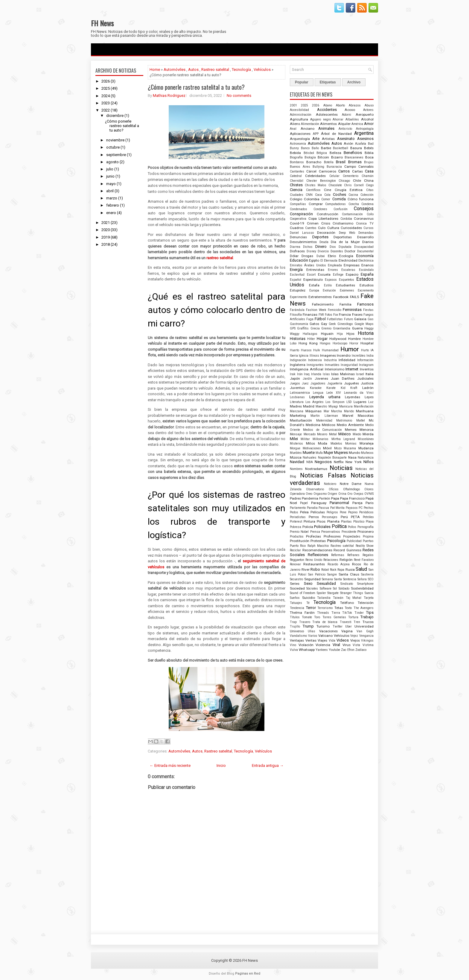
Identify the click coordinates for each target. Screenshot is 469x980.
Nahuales (310, 458)
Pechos (369, 508)
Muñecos (367, 453)
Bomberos (297, 162)
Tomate (307, 617)
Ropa (341, 570)
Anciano (307, 129)
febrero (113, 205)
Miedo (357, 434)
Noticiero (330, 484)
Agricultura (299, 119)
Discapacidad (364, 247)
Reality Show (365, 546)
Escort (311, 275)
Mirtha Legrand (343, 439)
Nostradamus (316, 469)
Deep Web (347, 233)
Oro (350, 494)
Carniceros (328, 171)
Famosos (365, 304)
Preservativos (331, 532)
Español (296, 280)
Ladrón (368, 388)
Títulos (295, 617)
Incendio (344, 355)
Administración (301, 115)
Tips (370, 612)
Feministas (352, 310)
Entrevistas (315, 270)
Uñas (312, 631)
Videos (343, 640)
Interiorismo (335, 369)
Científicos (313, 190)
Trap (293, 622)
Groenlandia (342, 328)
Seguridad (312, 579)
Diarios (368, 242)
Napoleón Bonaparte (332, 458)
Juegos (295, 383)
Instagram (366, 365)
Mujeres (341, 452)
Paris (370, 503)
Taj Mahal (354, 598)
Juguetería (335, 383)
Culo (322, 228)
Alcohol (367, 119)
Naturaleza (366, 458)
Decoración (326, 233)
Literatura (297, 402)
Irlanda (316, 374)
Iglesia (304, 356)
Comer (326, 199)
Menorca (367, 430)
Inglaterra (298, 365)
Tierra (336, 613)
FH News (102, 23)
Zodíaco (361, 650)
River (306, 570)
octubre (113, 147)
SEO (371, 579)
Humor (350, 349)
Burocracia (334, 167)
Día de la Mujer (345, 242)
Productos (297, 536)
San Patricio (317, 574)
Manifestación (364, 406)
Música (296, 457)
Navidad (297, 462)
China (369, 181)
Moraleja (367, 443)
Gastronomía (299, 324)
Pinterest (296, 522)
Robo (315, 569)
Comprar (316, 204)
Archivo (354, 82)
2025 (106, 88)
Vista (356, 645)
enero (111, 213)
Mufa (319, 453)
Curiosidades (351, 228)
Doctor (350, 251)
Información (365, 360)
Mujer (328, 452)
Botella (329, 162)
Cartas (357, 171)
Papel (304, 503)
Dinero (321, 246)
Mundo (354, 453)
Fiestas (368, 310)
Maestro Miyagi (327, 406)
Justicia (367, 383)
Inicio (221, 765)
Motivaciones (312, 448)
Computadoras (335, 204)
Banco (305, 148)
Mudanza (366, 448)
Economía (365, 256)
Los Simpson (335, 402)
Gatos (314, 324)
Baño (315, 148)
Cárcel (311, 171)
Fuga (310, 319)
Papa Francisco (352, 498)
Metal (333, 434)
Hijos (350, 334)
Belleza (335, 153)
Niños (368, 462)
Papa (335, 498)
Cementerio (351, 176)
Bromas (355, 162)
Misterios (296, 444)
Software (326, 589)
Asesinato (346, 139)
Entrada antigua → (268, 765)
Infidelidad (347, 360)
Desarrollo (365, 237)
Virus (347, 645)
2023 (106, 103)
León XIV (334, 393)
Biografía (296, 157)
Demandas (366, 233)
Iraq (307, 374)
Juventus (297, 388)
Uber (348, 626)
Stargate (333, 593)
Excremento (366, 290)
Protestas (318, 541)
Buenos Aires (300, 167)
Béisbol (309, 153)
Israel (360, 374)
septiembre (116, 155)
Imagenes (328, 355)
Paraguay (319, 503)
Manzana (297, 411)
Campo (350, 167)
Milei (294, 439)
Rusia (350, 570)
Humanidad (330, 350)
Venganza (366, 636)
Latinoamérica (300, 393)
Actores (368, 110)
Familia (345, 304)
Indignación (298, 360)
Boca (369, 157)
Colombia (312, 199)
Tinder (359, 613)
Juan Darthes (343, 378)
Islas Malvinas (343, 374)
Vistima (368, 645)
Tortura (353, 617)
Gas (371, 319)
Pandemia (310, 498)
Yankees (322, 650)
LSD (349, 402)
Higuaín (327, 334)
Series (295, 584)
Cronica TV (365, 223)
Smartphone (365, 584)
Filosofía (296, 315)
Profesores (332, 536)
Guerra (357, 328)
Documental (365, 251)
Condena (367, 204)
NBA (310, 462)
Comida (339, 199)
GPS (293, 328)
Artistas (328, 139)
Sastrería (367, 574)
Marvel (348, 416)
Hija (340, 334)
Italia (370, 374)
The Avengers (364, 608)
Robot (325, 570)
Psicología (336, 541)
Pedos (294, 512)
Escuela (324, 274)
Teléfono (347, 603)
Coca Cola (323, 195)
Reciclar (295, 550)
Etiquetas (328, 82)
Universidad (364, 626)
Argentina (364, 133)
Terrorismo (325, 608)
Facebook (341, 297)
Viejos (355, 640)
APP (316, 134)
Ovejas (358, 494)
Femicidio (335, 310)
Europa (314, 290)
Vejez (354, 636)
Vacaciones (328, 631)
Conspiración (301, 214)
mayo (111, 184)
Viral (336, 645)
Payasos (352, 508)
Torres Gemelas (334, 617)
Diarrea (295, 247)
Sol (335, 589)
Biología (310, 157)
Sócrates (312, 589)
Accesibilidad (299, 110)
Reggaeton (297, 560)
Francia (345, 315)
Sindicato (347, 584)
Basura (356, 148)
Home (155, 70)
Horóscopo (340, 343)
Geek (332, 324)
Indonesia (315, 360)
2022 (106, 110)
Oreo (309, 494)
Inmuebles (332, 365)
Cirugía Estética (349, 190)
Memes (351, 430)
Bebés (369, 148)
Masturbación (301, 420)
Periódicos (366, 512)
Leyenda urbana (325, 397)
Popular (302, 82)
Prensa (315, 532)
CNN (309, 195)
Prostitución (300, 541)
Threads (323, 613)
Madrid (309, 406)
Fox (336, 315)
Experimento (298, 297)
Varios (313, 636)
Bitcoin (323, 157)
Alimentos (328, 124)
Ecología (346, 256)
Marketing (298, 416)
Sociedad (297, 588)
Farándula (297, 310)
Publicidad (354, 541)
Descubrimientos (303, 242)
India (370, 356)
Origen (332, 494)
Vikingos (367, 641)
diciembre (115, 116)
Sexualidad (326, 583)
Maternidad (324, 420)
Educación (299, 260)
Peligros (332, 512)
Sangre (332, 574)
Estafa (314, 285)
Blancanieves (354, 157)
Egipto (314, 260)
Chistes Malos (316, 185)
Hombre (354, 339)
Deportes (320, 237)
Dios (333, 247)
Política (339, 526)
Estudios (367, 285)
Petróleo (368, 517)
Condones (320, 209)
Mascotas (366, 416)
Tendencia (297, 608)
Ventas (311, 640)
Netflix (339, 462)
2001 (293, 105)
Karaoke (316, 388)
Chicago (344, 181)
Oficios (334, 489)
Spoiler (321, 593)
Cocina (353, 195)
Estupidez (298, 290)
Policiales (322, 527)
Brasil (341, 162)
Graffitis (303, 328)
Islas (326, 374)
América (357, 124)
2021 (106, 223)
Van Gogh (365, 631)
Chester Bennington (321, 181)
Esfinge (338, 275)
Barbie (326, 148)
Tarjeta (369, 598)
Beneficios (353, 153)
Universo (297, 631)
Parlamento (298, 508)
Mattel (361, 420)
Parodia (312, 508)
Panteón (325, 499)
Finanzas (310, 315)
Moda (323, 443)
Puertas (368, 541)
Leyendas (352, 397)
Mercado (310, 434)
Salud (361, 569)
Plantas (346, 522)
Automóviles (175, 70)
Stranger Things (352, 593)
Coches (339, 194)
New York (354, 462)
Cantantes (297, 171)
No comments (239, 96)
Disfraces (297, 251)
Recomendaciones (317, 550)
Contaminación (352, 214)
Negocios (323, 462)
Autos (193, 70)
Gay (324, 324)
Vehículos (262, 70)
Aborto (340, 105)
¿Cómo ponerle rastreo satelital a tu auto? (122, 126)
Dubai (321, 256)
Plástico (359, 522)
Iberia (294, 356)
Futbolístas (335, 319)
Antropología (365, 129)
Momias (351, 444)
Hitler (311, 339)
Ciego (370, 185)
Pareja (357, 503)
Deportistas (343, 237)
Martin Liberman (324, 416)
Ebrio (332, 256)
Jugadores (318, 383)
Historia (366, 333)
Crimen (313, 223)
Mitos (310, 443)
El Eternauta (329, 261)
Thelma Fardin (302, 613)
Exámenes (347, 290)
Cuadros (297, 228)
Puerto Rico (298, 546)
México (345, 434)
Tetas (339, 608)
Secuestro (296, 579)
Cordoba (346, 219)
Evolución (329, 290)
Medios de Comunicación (323, 430)
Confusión (341, 209)
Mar (326, 411)
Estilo (328, 285)
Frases (357, 315)
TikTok (347, 613)
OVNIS (369, 494)
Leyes (369, 397)
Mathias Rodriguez (169, 96)
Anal (293, 129)
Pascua (324, 508)
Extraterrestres (320, 297)
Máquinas (313, 411)
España (367, 274)
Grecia (315, 328)
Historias (298, 339)
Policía (308, 527)
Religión (346, 560)
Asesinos (365, 139)
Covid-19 (297, 223)
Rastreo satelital (215, 70)
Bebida (295, 153)
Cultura (333, 228)
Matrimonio (344, 420)
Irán (300, 374)
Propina (368, 536)
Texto (348, 608)
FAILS (354, 297)
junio (110, 176)
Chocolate (335, 185)
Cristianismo (343, 223)
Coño (370, 214)
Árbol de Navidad (336, 134)
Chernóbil (297, 181)
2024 (106, 96)
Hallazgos (310, 334)
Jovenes (321, 378)
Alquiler (344, 124)
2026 (106, 81)
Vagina (347, 631)
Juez (305, 383)
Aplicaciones (300, 134)
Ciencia (296, 190)
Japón (295, 378)
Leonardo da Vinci (359, 393)
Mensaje (296, 434)
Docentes (337, 251)
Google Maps (364, 324)
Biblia (369, 153)
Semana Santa (332, 579)
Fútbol (320, 319)
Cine (328, 190)
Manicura (346, 406)
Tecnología (241, 70)
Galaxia (360, 319)
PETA (355, 517)
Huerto (294, 350)
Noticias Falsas (323, 475)
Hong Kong (308, 343)
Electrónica (366, 261)
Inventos (367, 369)
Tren (357, 622)
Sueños (295, 598)
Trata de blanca (325, 622)
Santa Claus (349, 574)
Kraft (354, 388)
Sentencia (350, 579)
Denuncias (298, 237)
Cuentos (311, 228)
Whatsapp (307, 650)
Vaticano (325, 636)
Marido (349, 411)
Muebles (296, 453)
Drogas (307, 256)
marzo (112, 198)
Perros (314, 517)
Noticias (341, 468)
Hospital (367, 343)
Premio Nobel (299, 532)
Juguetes (351, 383)
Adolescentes (327, 115)
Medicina (313, 425)
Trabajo (367, 617)
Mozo (338, 448)
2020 (106, 230)
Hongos (325, 343)
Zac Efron (348, 650)
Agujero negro (320, 119)
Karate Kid (336, 388)
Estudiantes (345, 285)
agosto (112, 162)
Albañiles (352, 119)
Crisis (326, 223)
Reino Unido (314, 560)
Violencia (323, 645)
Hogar (322, 339)
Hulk (317, 350)
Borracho (314, 162)
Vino (293, 645)
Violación (306, 645)
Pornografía (366, 527)
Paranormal (339, 503)
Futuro (348, 319)
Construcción (328, 214)
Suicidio (309, 598)
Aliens (295, 124)
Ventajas (297, 640)
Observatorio (315, 489)
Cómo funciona (361, 199)
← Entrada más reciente (170, 765)
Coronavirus (364, 219)
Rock (333, 570)
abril (110, 191)
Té (308, 603)
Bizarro (337, 157)
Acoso (350, 110)
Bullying (318, 167)
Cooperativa (298, 219)
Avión (348, 144)
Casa (369, 171)
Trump (308, 626)
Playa (370, 522)
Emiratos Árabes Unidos (308, 265)
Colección (367, 195)
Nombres (296, 469)
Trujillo (295, 626)
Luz (371, 402)
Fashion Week (316, 310)
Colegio (296, 199)
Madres (296, 406)
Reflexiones (318, 555)
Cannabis (366, 167)
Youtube (334, 650)
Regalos (368, 555)
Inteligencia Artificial (307, 369)
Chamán (368, 176)
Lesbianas (297, 397)
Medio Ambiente (350, 425)
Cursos (368, 228)
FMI (321, 315)
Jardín (307, 379)
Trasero (305, 622)
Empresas (352, 265)
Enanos (367, 265)
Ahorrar (338, 119)
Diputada (345, 247)
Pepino (353, 512)
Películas (318, 512)
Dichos (308, 247)
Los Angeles (315, 402)
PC (361, 508)
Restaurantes (314, 564)
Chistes (296, 185)
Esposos (331, 280)
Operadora (297, 494)
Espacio (352, 274)
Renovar (295, 564)
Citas (370, 190)
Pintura (309, 521)
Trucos (368, 622)
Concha (354, 204)
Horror (354, 343)
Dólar (294, 256)
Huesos (306, 350)
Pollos (352, 527)
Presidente (349, 532)
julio (110, 169)
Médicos (329, 425)
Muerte (309, 452)
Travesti (346, 622)
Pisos (321, 521)
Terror (311, 608)
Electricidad (348, 260)
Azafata (361, 144)
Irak (293, 374)
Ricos (357, 564)
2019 (106, 237)
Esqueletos (347, 280)
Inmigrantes (315, 365)
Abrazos (355, 105)
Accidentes (327, 110)
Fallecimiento (323, 304)
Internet (352, 369)
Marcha (336, 411)
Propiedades (352, 536)
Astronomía (298, 144)
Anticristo (345, 129)
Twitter (338, 626)
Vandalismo (298, 636)
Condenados (299, 209)
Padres (295, 498)
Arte (316, 139)
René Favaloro (364, 560)
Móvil (327, 448)
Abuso (369, 105)
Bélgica (322, 153)
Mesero (322, 434)
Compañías (298, 204)
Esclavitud (297, 275)
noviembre (115, 140)
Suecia (369, 593)
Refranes (353, 555)
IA (372, 350)
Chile (357, 181)
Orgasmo (320, 494)
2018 (106, 244)
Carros (344, 171)
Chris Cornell (354, 185)
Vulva (294, 650)
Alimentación (310, 124)
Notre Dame (351, 484)
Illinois (314, 356)
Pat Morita (338, 508)
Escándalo (366, 270)
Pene (343, 512)
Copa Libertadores (323, 219)
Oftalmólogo (351, 489)
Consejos (364, 209)
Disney (311, 251)
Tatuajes (296, 603)
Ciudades (297, 195)
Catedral (296, 176)
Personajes (330, 517)
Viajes (322, 640)
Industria (330, 360)
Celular (334, 176)
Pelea (304, 512)
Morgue (295, 448)
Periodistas (298, 517)
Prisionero (366, 532)
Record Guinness (347, 550)
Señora (362, 579)
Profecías (313, 536)
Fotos (329, 315)
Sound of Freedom (303, 593)
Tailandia (324, 598)
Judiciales (365, 378)
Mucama (350, 448)
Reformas (338, 555)
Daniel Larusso (302, 233)
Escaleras (348, 270)
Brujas (369, 162)
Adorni (347, 115)
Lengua (318, 393)
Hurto (365, 350)
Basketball (341, 148)
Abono (328, 105)
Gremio (326, 328)
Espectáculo (313, 280)
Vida (332, 641)
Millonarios (320, 439)
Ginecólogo (345, 324)
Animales (326, 128)
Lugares (360, 402)
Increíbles (359, 356)
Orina (342, 494)
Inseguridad (349, 365)
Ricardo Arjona (339, 564)
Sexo (308, 583)
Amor (369, 124)
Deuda (324, 242)
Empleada (335, 265)
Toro (317, 617)
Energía (296, 270)
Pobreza (296, 527)
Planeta (333, 521)
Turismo (323, 626)
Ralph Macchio (318, 546)
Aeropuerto (365, 115)
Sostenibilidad (362, 588)
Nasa (352, 457)
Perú (344, 517)
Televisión (366, 603)
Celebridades (315, 176)
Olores (369, 489)
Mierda (368, 434)
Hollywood (338, 339)
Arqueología (300, 139)
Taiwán (338, 598)
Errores (333, 270)
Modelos (336, 444)
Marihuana (365, 411)
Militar (305, 439)
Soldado (344, 589)
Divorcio (323, 251)
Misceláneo (366, 439)
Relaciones (331, 560)
